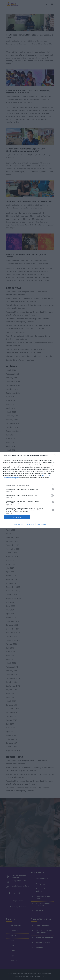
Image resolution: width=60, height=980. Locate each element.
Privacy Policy (41, 524)
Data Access (30, 524)
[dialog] (30, 490)
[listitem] (30, 485)
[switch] (52, 489)
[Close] (56, 456)
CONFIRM (17, 517)
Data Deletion (18, 524)
